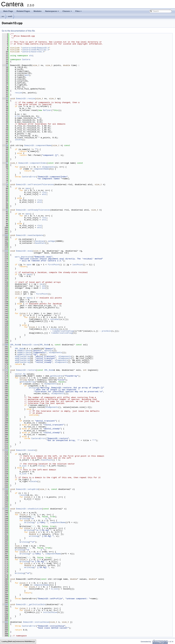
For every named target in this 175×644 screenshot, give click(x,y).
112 (5, 251)
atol (44, 194)
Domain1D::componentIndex (32, 163)
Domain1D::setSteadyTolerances (33, 210)
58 (5, 145)
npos (27, 75)
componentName (41, 169)
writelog (34, 388)
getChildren (57, 376)
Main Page (8, 11)
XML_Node (15, 345)
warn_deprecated (24, 257)
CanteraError (29, 177)
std (31, 56)
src (3, 16)
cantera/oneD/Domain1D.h (35, 48)
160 (5, 345)
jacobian (40, 241)
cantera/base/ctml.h (33, 52)
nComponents (48, 167)
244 (5, 509)
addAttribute (24, 351)
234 (5, 489)
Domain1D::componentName (38, 145)
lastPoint (78, 265)
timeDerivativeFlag (63, 331)
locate (18, 140)
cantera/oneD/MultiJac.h (35, 50)
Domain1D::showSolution (29, 509)
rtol (44, 192)
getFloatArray (27, 382)
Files (79, 12)
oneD (10, 16)
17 (5, 65)
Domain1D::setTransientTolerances (35, 185)
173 (5, 370)
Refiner (47, 110)
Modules (38, 11)
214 (5, 450)
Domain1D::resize (26, 99)
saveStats (40, 243)
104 (5, 235)
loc (41, 284)
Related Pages (23, 11)
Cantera (26, 60)
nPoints (48, 351)
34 (5, 99)
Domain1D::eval (24, 251)
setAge (51, 241)
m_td (17, 116)
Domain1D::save (30, 345)
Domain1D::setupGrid (27, 489)
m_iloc (23, 466)
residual (55, 319)
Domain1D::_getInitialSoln (31, 604)
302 (5, 622)
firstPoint (54, 265)
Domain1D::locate (26, 450)
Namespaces (52, 12)
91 (5, 210)
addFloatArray (22, 356)
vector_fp (20, 374)
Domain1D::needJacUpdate (30, 235)
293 (5, 604)
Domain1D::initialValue (36, 622)
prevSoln (106, 331)
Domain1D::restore (26, 370)
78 (5, 185)
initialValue (50, 612)
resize (18, 93)
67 (5, 163)
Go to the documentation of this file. (19, 31)
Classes (67, 12)
